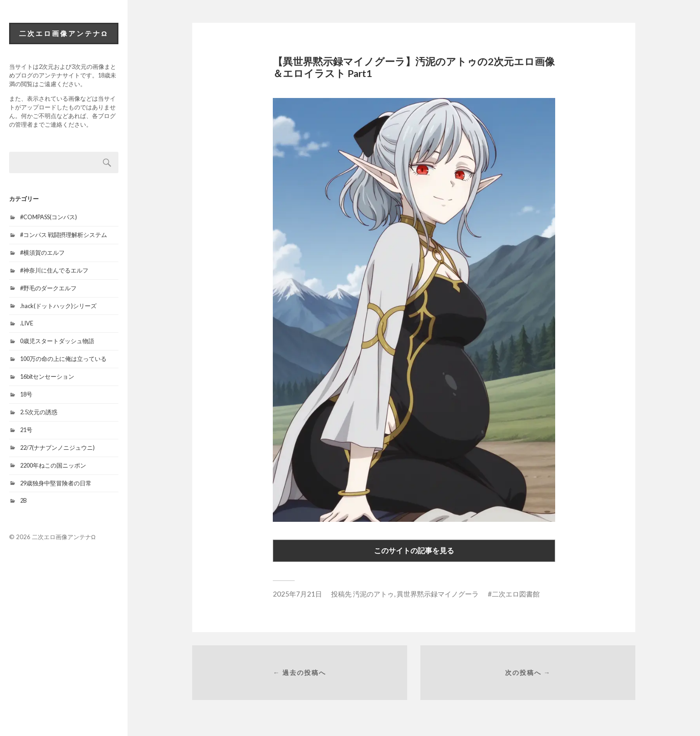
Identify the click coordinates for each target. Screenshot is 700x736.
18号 (26, 394)
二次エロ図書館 (516, 594)
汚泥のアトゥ (373, 594)
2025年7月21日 (297, 594)
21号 (26, 430)
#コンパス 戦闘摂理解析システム (64, 235)
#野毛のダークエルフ (48, 288)
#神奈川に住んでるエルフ (54, 270)
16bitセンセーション (47, 376)
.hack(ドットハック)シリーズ (58, 306)
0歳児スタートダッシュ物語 (57, 341)
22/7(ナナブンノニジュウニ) (57, 448)
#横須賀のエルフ (42, 252)
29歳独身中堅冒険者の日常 (56, 483)
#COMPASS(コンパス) (49, 217)
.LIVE (27, 323)
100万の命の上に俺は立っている (63, 359)
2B (23, 500)
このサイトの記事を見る (414, 550)
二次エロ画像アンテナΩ (64, 33)
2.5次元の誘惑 (39, 412)
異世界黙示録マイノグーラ (438, 594)
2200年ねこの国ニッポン (53, 465)
